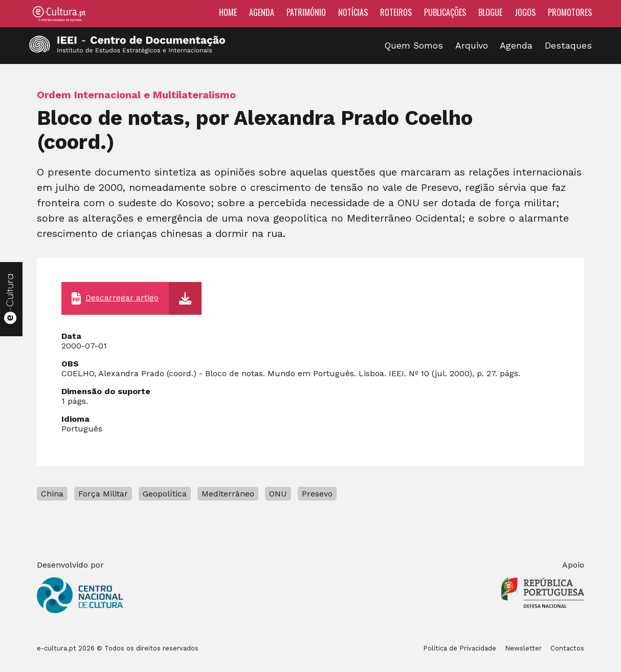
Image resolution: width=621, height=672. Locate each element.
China (52, 494)
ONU (278, 494)
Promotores (570, 12)
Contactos (567, 648)
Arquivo (472, 46)
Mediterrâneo (228, 494)
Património (306, 12)
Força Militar (103, 494)
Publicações (445, 12)
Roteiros (396, 12)
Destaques (568, 46)
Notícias (353, 12)
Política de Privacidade (460, 648)
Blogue (490, 12)
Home (228, 12)
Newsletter (523, 648)
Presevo (317, 494)
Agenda (262, 12)
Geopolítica (165, 494)
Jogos (525, 12)
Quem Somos (414, 46)
